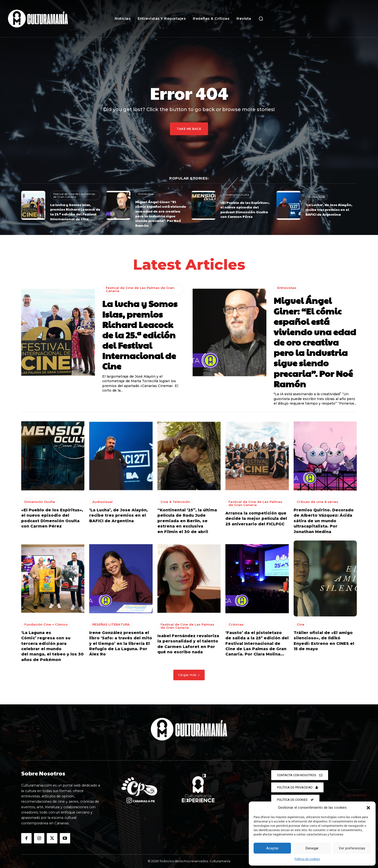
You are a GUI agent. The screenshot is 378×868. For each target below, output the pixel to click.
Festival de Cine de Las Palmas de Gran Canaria (74, 195)
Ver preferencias (352, 848)
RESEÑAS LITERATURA (111, 624)
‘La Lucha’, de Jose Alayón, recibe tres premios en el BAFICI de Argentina (329, 209)
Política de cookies (307, 859)
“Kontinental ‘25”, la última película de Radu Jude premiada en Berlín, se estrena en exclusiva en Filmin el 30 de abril (187, 521)
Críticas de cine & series (317, 502)
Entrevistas (146, 194)
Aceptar (272, 848)
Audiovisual (317, 197)
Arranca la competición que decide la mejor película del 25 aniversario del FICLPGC (256, 519)
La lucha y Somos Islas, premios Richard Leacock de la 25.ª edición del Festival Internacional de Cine (75, 212)
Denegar (312, 848)
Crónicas (236, 624)
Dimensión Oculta (236, 195)
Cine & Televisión (175, 502)
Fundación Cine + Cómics (46, 624)
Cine (301, 624)
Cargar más (189, 675)
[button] (368, 808)
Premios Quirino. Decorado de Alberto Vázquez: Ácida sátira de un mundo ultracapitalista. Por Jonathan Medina (324, 521)
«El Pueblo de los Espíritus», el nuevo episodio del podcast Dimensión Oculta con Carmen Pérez (245, 210)
